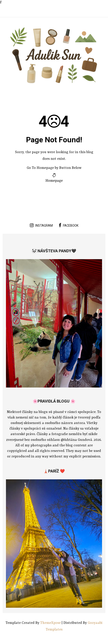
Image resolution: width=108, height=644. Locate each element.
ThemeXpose (51, 623)
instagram (41, 225)
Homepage (54, 181)
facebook (69, 225)
